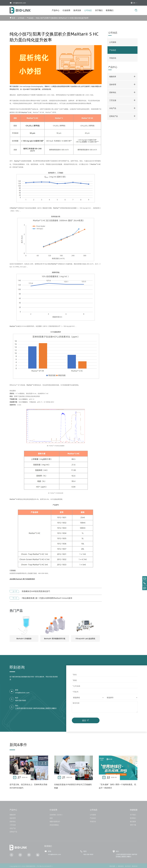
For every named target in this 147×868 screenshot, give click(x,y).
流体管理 (113, 84)
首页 (14, 18)
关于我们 (99, 10)
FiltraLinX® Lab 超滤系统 (85, 639)
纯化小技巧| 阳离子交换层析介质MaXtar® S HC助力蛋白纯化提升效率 (62, 18)
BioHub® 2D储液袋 (24, 639)
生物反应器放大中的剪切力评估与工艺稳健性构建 (73, 786)
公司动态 (88, 10)
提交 (86, 720)
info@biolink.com (19, 3)
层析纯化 (113, 92)
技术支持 (77, 10)
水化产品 (113, 108)
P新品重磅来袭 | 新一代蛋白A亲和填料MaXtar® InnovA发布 (47, 598)
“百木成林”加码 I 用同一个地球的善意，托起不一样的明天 (117, 786)
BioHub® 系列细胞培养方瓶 (55, 639)
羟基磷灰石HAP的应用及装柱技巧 (36, 591)
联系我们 (110, 10)
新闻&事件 (18, 745)
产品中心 (56, 10)
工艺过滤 (113, 100)
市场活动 (113, 58)
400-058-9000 (21, 700)
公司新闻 (113, 42)
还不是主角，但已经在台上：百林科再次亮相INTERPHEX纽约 (28, 786)
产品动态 (30, 18)
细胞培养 (113, 77)
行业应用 (66, 10)
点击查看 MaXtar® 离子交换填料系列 (22, 579)
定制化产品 (114, 116)
